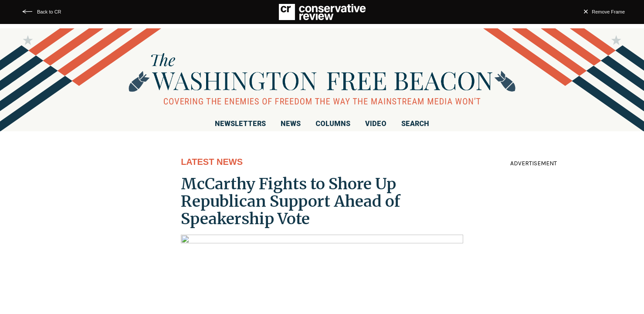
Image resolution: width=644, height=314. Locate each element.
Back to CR (49, 12)
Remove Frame (608, 12)
